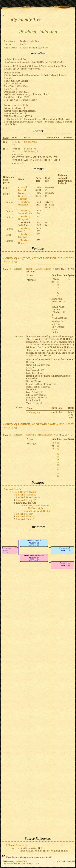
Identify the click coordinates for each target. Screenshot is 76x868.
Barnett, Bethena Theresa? (23, 196)
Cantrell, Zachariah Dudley (39, 435)
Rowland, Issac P (24, 230)
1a (69, 279)
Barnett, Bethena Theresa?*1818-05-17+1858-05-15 (34, 558)
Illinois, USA (30, 142)
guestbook (47, 857)
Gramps (18, 861)
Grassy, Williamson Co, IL (58, 459)
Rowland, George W (24, 218)
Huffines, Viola (34, 413)
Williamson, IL (58, 287)
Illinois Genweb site (18, 845)
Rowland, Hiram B (24, 242)
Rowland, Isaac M (23, 189)
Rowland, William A (24, 203)
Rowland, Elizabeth (24, 236)
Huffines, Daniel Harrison (39, 269)
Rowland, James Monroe (25, 212)
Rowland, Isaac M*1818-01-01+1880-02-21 (34, 543)
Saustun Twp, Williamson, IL (31, 150)
